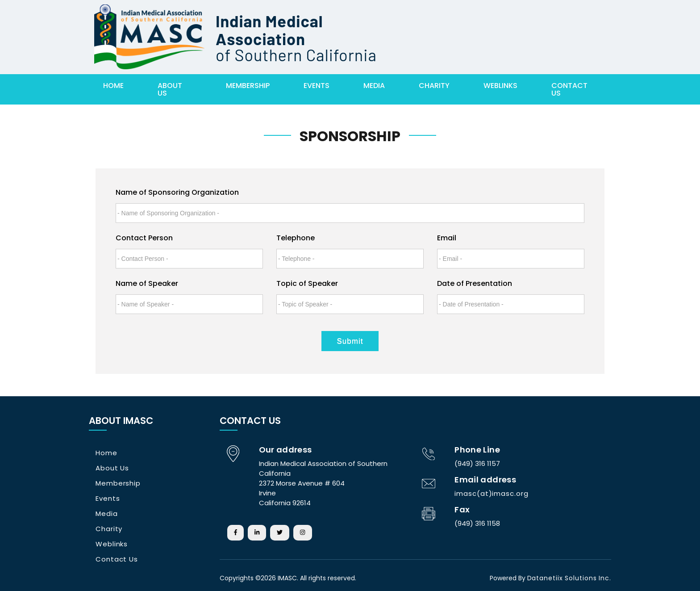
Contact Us (569, 89)
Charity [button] (109, 529)
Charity (434, 86)
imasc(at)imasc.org (491, 493)
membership (248, 86)
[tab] (145, 453)
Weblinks (112, 544)
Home (113, 86)
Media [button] (107, 513)
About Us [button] (112, 468)
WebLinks (500, 86)
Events (317, 86)
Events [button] (108, 498)
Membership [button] (118, 483)
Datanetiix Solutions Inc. (569, 578)
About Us (170, 89)
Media (374, 86)
